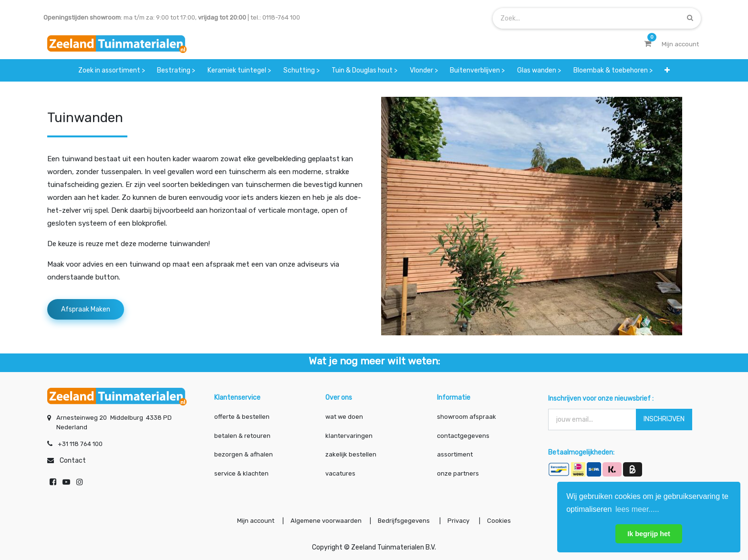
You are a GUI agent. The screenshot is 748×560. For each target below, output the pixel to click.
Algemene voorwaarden (326, 521)
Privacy (459, 521)
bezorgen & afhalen (244, 454)
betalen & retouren (242, 436)
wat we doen (344, 417)
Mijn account (256, 521)
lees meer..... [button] (637, 509)
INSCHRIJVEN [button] (664, 419)
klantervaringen (349, 436)
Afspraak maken (86, 309)
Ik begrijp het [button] (649, 534)
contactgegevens (463, 436)
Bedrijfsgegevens (405, 521)
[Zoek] (690, 18)
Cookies (499, 521)
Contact (73, 461)
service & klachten (241, 473)
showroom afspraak (467, 417)
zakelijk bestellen (351, 454)
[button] (667, 70)
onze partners (458, 473)
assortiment (455, 454)
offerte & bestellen (243, 417)
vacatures (340, 473)
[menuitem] (112, 70)
